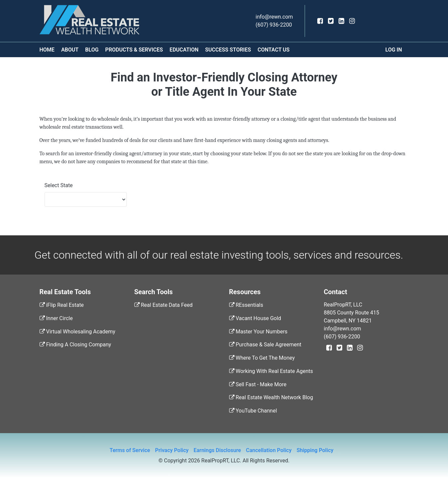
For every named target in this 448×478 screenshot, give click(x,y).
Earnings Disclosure (217, 450)
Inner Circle (56, 318)
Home (47, 50)
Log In (394, 50)
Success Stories (228, 50)
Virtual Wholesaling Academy (77, 332)
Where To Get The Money (262, 358)
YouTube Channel (253, 411)
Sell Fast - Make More (258, 384)
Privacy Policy (172, 450)
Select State (59, 185)
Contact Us (273, 50)
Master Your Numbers (258, 332)
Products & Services (134, 50)
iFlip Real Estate (62, 305)
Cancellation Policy (269, 450)
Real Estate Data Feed (164, 305)
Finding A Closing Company (75, 345)
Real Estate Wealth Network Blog (271, 397)
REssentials (246, 305)
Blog (92, 50)
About (70, 50)
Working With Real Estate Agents (271, 371)
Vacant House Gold (255, 318)
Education (184, 50)
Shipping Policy (315, 450)
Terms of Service (130, 450)
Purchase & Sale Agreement (265, 345)
